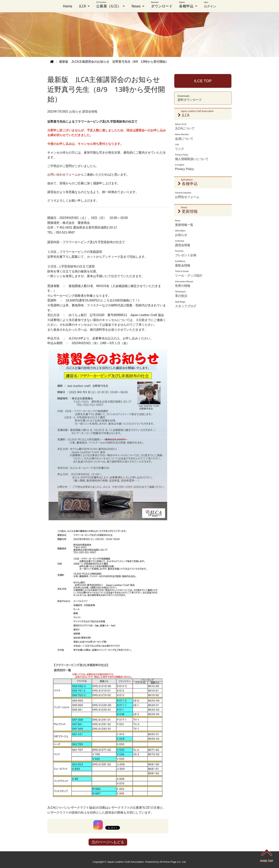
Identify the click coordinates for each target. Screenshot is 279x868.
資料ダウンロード (203, 98)
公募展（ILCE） (109, 5)
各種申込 (186, 5)
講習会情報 (90, 112)
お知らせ (75, 112)
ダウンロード (162, 5)
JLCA (82, 6)
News (136, 6)
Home (68, 6)
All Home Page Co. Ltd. (173, 862)
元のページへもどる (108, 842)
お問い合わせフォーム (63, 175)
